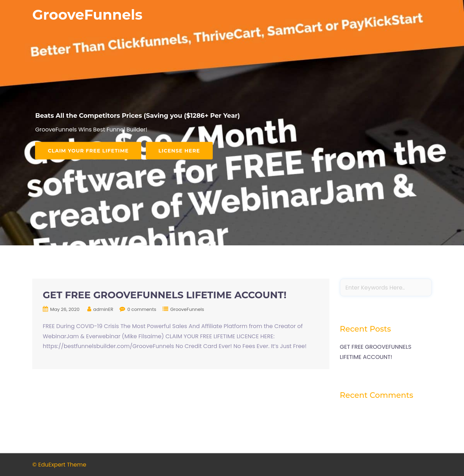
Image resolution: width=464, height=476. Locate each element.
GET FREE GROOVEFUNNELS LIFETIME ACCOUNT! (165, 295)
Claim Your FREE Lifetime (88, 150)
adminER (103, 309)
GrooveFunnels (87, 15)
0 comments (142, 309)
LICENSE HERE (179, 150)
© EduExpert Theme (59, 465)
